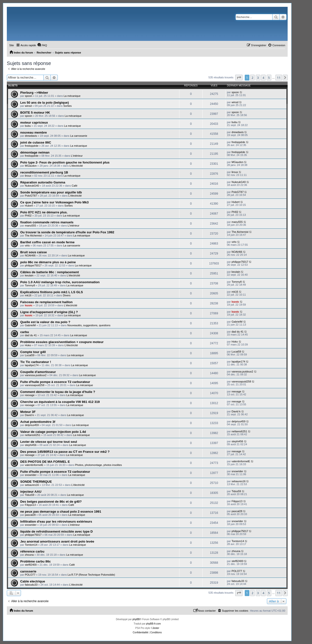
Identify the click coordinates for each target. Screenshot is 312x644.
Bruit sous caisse (34, 252)
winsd (28, 106)
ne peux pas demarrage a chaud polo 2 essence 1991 (61, 512)
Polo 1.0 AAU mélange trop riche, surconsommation (60, 282)
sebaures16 (32, 485)
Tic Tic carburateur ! (36, 362)
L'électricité (76, 166)
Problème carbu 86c (35, 561)
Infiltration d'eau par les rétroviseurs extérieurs (56, 522)
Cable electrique (33, 581)
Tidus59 (30, 495)
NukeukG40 (32, 186)
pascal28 (30, 515)
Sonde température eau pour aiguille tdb (51, 192)
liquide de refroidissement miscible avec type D (57, 531)
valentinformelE (34, 465)
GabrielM (30, 325)
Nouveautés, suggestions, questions (89, 325)
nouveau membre (34, 132)
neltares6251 (33, 435)
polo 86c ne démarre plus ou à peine (48, 262)
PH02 (28, 216)
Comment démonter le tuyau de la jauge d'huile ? (58, 392)
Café (74, 186)
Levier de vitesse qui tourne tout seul (49, 442)
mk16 (28, 295)
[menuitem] (42, 45)
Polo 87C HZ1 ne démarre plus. (44, 212)
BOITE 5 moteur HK (35, 113)
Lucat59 (30, 355)
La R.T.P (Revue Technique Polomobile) (91, 575)
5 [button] (269, 78)
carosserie (28, 571)
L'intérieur (77, 156)
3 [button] (258, 78)
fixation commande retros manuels (47, 222)
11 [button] (279, 78)
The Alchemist (33, 236)
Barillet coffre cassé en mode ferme (47, 242)
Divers (67, 295)
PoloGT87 (31, 196)
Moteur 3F (28, 412)
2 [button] (252, 78)
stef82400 (31, 565)
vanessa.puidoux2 (36, 375)
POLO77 (30, 575)
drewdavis (31, 136)
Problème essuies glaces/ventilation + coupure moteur (62, 342)
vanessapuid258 (35, 385)
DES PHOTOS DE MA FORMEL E (45, 462)
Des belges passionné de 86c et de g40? (51, 502)
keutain (29, 275)
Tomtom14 (31, 545)
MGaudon (31, 166)
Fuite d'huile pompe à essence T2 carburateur (55, 382)
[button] (239, 78)
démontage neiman (35, 152)
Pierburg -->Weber (34, 93)
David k (29, 415)
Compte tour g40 (33, 352)
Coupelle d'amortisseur (38, 372)
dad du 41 (31, 335)
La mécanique (72, 96)
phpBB (136, 619)
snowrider (31, 475)
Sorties (68, 106)
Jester (156, 628)
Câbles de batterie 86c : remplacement (49, 272)
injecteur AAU (31, 492)
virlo (27, 245)
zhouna (29, 555)
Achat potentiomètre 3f (38, 422)
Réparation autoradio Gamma (43, 182)
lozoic (29, 305)
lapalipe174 (32, 365)
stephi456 (31, 445)
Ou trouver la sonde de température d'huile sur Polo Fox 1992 (67, 232)
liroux (28, 176)
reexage (30, 395)
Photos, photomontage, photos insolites (98, 465)
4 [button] (263, 78)
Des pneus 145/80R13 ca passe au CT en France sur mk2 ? (65, 452)
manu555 (30, 226)
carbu (25, 332)
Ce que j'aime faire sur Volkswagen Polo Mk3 (54, 202)
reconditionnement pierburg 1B (44, 172)
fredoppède (32, 146)
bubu (28, 126)
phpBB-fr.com (153, 624)
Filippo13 (30, 505)
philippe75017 (33, 265)
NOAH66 (30, 255)
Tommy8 (30, 285)
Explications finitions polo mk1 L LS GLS (52, 292)
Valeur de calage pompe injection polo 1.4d (53, 432)
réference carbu (32, 551)
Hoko (28, 345)
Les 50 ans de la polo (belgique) (44, 103)
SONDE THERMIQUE (36, 482)
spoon (29, 96)
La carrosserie (79, 136)
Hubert (29, 206)
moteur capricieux (34, 122)
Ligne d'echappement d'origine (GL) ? (49, 312)
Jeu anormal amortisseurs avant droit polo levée (57, 541)
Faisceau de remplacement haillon (46, 302)
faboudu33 (31, 585)
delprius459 (32, 425)
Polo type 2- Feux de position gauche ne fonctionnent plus (65, 162)
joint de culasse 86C (36, 142)
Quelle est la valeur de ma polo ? (45, 322)
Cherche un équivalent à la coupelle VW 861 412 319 (60, 402)
